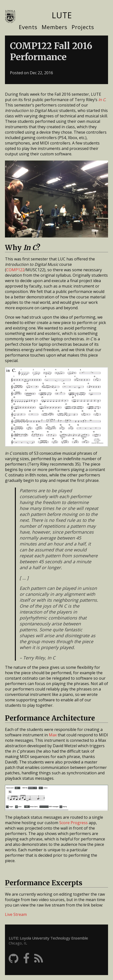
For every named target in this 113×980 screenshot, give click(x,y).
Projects (83, 27)
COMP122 (15, 270)
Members (55, 27)
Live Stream (16, 914)
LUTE (62, 15)
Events (28, 27)
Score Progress (73, 823)
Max (53, 735)
